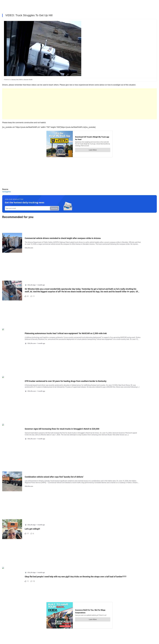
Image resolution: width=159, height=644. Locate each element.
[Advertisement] (68, 104)
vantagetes (7, 192)
